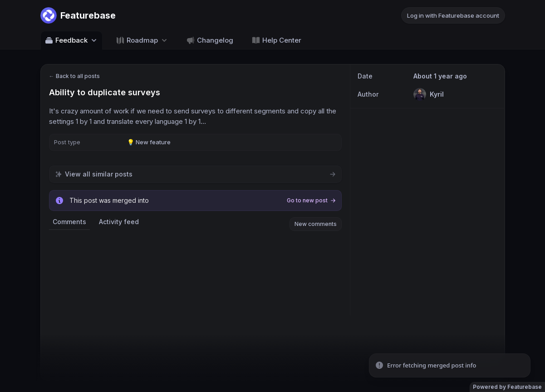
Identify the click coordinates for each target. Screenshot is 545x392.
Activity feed (119, 222)
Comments (69, 222)
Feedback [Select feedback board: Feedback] (71, 40)
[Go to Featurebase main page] (78, 15)
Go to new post (311, 200)
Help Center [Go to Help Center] (276, 40)
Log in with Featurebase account (453, 15)
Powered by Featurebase (507, 387)
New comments (316, 224)
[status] (450, 366)
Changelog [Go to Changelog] (210, 40)
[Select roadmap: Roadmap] (142, 40)
